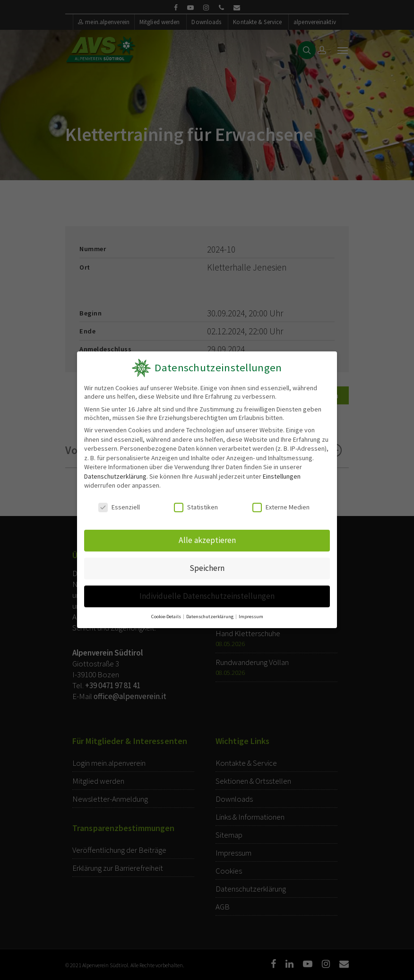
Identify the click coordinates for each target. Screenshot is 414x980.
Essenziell (119, 507)
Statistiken (196, 507)
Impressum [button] (250, 616)
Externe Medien (281, 507)
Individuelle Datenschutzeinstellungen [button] (207, 596)
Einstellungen (282, 476)
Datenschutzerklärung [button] (210, 616)
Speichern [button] (207, 568)
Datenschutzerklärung (115, 476)
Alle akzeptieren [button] (207, 540)
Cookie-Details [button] (167, 616)
